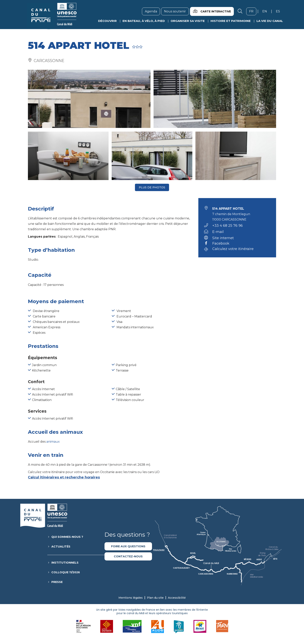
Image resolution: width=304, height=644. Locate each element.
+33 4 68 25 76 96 (228, 226)
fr (253, 11)
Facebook (221, 244)
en (266, 11)
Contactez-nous (128, 556)
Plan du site (155, 598)
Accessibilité (177, 598)
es (279, 11)
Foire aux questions (128, 546)
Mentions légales (131, 598)
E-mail (218, 232)
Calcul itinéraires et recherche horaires (64, 477)
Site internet (223, 238)
